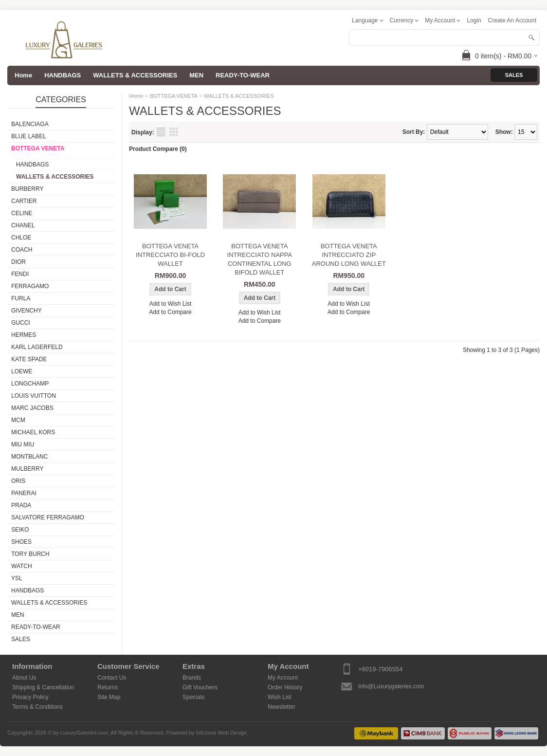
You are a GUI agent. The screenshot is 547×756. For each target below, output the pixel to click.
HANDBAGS (63, 75)
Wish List (280, 697)
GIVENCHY (27, 311)
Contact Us (112, 678)
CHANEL (23, 225)
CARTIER (24, 201)
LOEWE (22, 371)
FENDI (20, 274)
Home (136, 96)
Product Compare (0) (158, 149)
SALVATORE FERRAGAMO (48, 517)
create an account (512, 20)
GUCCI (21, 323)
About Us (24, 678)
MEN (196, 75)
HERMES (24, 335)
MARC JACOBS (32, 408)
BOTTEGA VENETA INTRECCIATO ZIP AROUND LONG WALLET (349, 255)
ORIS (18, 481)
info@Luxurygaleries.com (391, 686)
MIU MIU (23, 444)
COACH (22, 250)
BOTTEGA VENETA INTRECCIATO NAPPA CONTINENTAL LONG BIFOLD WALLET (260, 259)
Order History (285, 687)
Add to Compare (170, 312)
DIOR (18, 262)
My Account (283, 678)
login (474, 20)
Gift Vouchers (200, 687)
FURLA (21, 298)
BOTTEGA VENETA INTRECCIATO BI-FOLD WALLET (170, 255)
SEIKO (20, 530)
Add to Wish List (171, 304)
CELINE (22, 213)
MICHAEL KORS (33, 432)
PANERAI (24, 493)
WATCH (22, 566)
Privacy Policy (30, 697)
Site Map (109, 697)
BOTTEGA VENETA (38, 148)
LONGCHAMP (30, 384)
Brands (192, 678)
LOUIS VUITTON (34, 396)
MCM (18, 420)
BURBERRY (27, 189)
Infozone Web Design (221, 733)
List (161, 132)
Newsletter (282, 707)
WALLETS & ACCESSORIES (135, 75)
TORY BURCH (30, 554)
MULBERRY (27, 469)
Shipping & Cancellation (43, 687)
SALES (21, 639)
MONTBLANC (29, 457)
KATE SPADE (29, 359)
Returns (108, 687)
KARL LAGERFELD (37, 347)
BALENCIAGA (30, 124)
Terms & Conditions (37, 707)
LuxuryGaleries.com (84, 733)
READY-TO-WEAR (243, 75)
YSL (17, 578)
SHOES (21, 542)
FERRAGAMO (30, 286)
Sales (514, 75)
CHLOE (21, 238)
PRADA (21, 505)
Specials (193, 697)
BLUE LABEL (29, 136)
